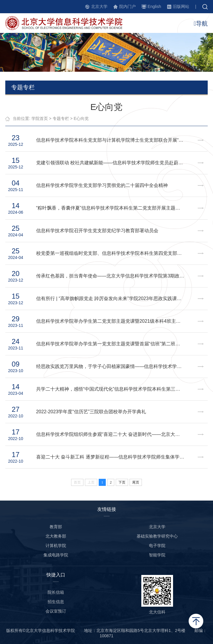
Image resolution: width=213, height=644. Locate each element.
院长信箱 (56, 592)
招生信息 (56, 602)
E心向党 (81, 118)
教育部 (56, 527)
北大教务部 (56, 536)
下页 (122, 482)
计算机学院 (56, 546)
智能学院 (157, 555)
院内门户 (128, 6)
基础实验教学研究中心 (157, 536)
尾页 (136, 482)
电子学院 (157, 546)
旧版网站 (181, 6)
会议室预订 (56, 611)
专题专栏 (61, 118)
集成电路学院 (56, 555)
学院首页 (40, 118)
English (154, 6)
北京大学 (99, 6)
